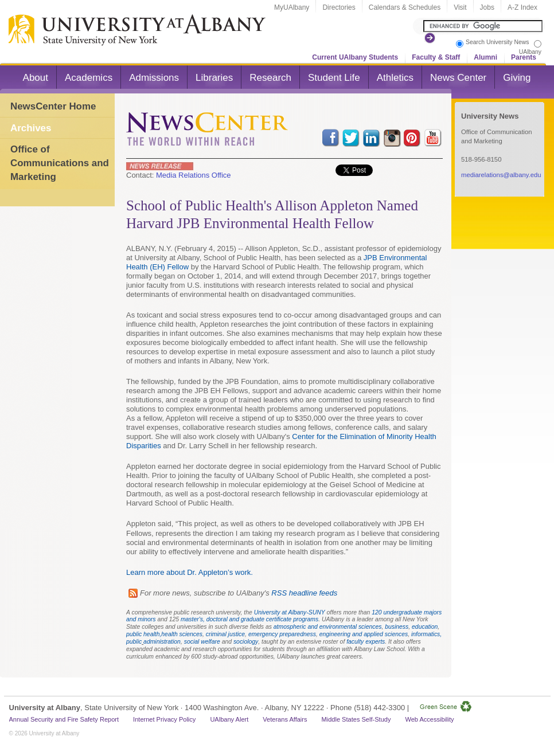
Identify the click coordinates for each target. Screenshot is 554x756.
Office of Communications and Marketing (60, 163)
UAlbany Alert (229, 719)
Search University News (497, 42)
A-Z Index (522, 7)
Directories (339, 7)
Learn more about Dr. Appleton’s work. (190, 572)
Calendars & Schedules (405, 7)
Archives (31, 128)
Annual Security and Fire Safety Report (64, 719)
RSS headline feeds (304, 593)
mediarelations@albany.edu (501, 175)
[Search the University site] (483, 26)
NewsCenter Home (53, 106)
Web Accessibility (429, 719)
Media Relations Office (194, 175)
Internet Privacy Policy (164, 719)
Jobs (487, 7)
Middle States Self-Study (356, 719)
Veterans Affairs (285, 719)
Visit (460, 7)
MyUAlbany (292, 7)
